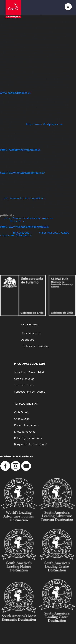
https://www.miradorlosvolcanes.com (28, 218)
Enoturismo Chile (25, 431)
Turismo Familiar (24, 385)
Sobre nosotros (31, 333)
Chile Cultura (22, 419)
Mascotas (54, 232)
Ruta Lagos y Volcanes (28, 438)
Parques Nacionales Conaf (30, 444)
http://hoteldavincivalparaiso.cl (20, 150)
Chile (19, 235)
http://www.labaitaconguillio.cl (24, 198)
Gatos (65, 232)
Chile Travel (21, 412)
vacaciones (7, 235)
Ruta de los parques (26, 425)
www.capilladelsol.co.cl (15, 93)
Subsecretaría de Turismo (30, 392)
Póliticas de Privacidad (35, 346)
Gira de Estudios (24, 379)
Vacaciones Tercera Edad (29, 372)
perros (27, 235)
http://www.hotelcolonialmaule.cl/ (22, 172)
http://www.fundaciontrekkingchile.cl (24, 227)
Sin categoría (21, 232)
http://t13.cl (18, 221)
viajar (43, 232)
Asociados (28, 339)
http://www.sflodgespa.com (44, 124)
